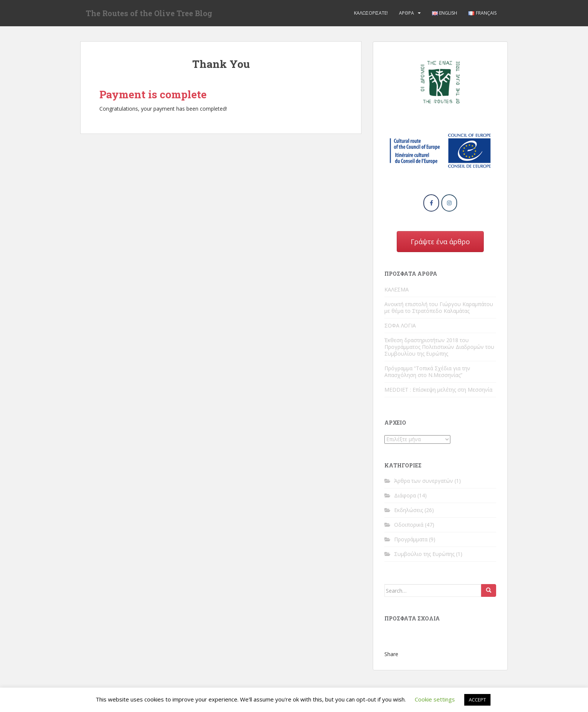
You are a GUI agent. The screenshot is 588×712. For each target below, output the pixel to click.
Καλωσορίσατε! (371, 13)
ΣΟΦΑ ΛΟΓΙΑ (400, 325)
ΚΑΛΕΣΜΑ (397, 289)
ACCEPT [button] (477, 700)
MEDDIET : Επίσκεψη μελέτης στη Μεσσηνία (438, 390)
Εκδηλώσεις (409, 510)
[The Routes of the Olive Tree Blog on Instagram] (449, 203)
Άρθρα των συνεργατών (424, 481)
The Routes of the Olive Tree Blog (149, 13)
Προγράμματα (411, 539)
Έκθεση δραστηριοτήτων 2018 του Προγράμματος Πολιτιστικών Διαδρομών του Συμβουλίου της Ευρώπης (439, 347)
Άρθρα (406, 13)
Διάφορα (405, 495)
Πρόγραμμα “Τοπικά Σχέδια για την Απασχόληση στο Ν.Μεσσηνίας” (427, 372)
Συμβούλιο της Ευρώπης (424, 554)
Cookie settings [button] (435, 699)
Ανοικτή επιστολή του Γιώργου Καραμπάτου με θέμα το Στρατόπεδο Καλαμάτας (439, 307)
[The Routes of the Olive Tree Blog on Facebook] (431, 203)
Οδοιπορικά (409, 525)
